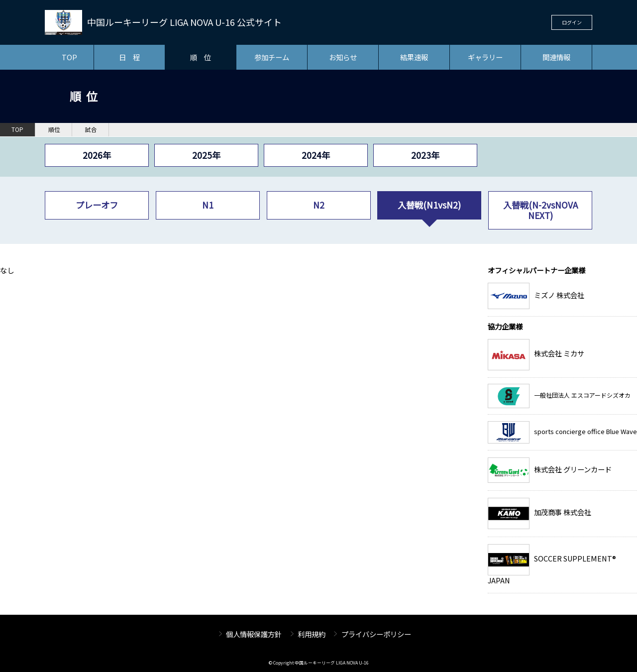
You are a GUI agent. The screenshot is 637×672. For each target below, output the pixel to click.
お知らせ (343, 57)
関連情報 (556, 57)
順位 (54, 129)
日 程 (129, 57)
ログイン (572, 22)
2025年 (206, 155)
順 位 (201, 57)
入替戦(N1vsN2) (429, 205)
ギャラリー (485, 57)
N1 (208, 205)
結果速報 (414, 57)
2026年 (97, 155)
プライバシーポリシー (376, 634)
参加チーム (272, 57)
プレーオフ (97, 205)
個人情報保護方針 (254, 634)
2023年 (425, 155)
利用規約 (312, 634)
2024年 (316, 155)
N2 (319, 205)
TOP (69, 57)
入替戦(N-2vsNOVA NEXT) (540, 210)
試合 (91, 129)
